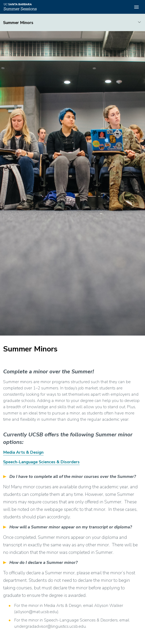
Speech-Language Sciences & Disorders (41, 462)
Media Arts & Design (23, 452)
